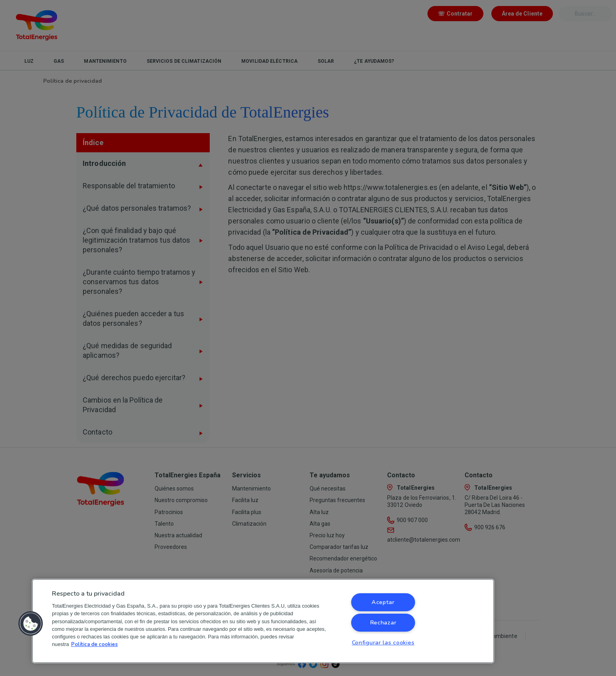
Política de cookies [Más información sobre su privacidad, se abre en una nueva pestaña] (94, 644)
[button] (31, 624)
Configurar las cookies (383, 642)
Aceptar (383, 602)
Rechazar (383, 622)
